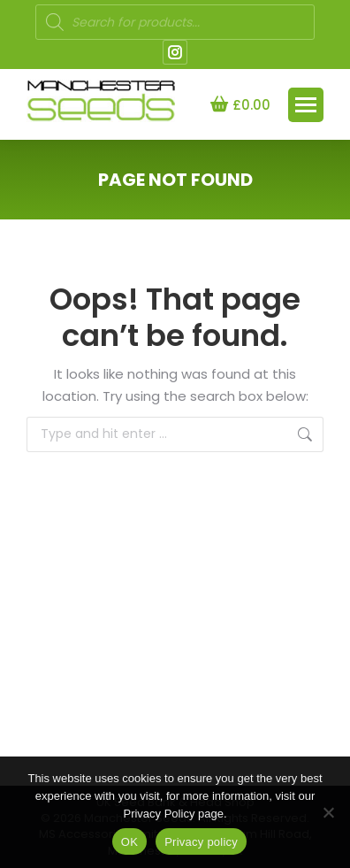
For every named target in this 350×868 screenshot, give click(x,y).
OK (129, 842)
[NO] (328, 812)
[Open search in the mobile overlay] (175, 22)
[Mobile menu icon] (306, 105)
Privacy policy (201, 842)
